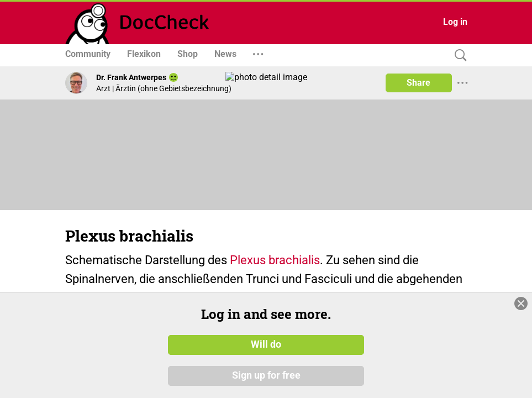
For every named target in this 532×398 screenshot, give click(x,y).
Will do (266, 362)
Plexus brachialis (275, 260)
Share (418, 83)
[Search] (458, 56)
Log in (455, 22)
